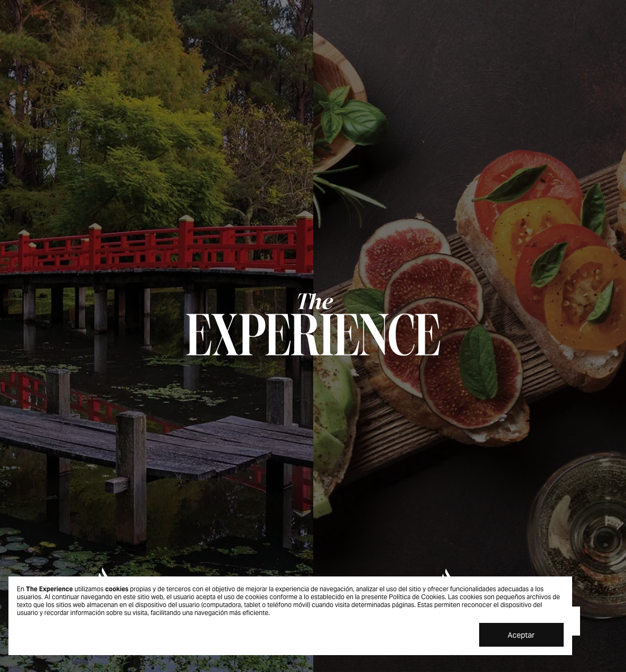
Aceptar (521, 635)
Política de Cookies (417, 597)
